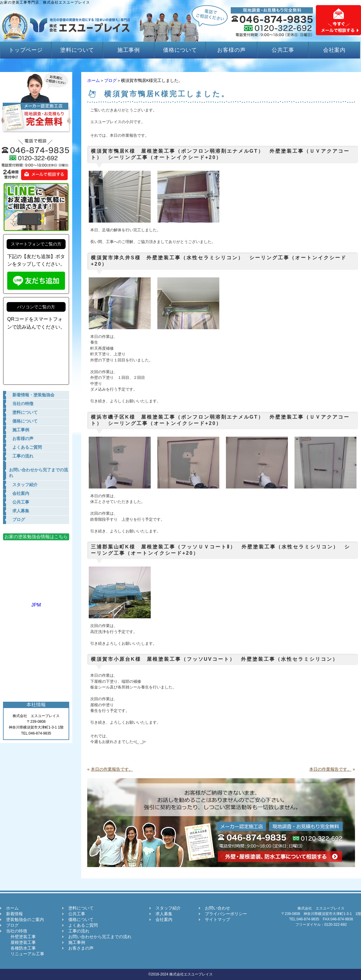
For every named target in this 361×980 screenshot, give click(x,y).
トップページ (26, 50)
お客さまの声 (81, 948)
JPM (36, 602)
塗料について (77, 50)
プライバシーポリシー (226, 914)
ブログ (110, 80)
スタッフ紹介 (168, 908)
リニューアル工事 (25, 954)
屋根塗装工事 (21, 942)
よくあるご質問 (83, 925)
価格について (180, 50)
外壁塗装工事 (21, 937)
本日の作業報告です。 (112, 769)
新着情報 (14, 914)
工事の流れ (79, 931)
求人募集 (164, 914)
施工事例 (129, 50)
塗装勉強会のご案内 (25, 919)
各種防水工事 (21, 948)
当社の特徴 (17, 931)
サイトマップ (218, 919)
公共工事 (283, 50)
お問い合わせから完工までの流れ (100, 937)
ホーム (94, 80)
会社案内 (335, 50)
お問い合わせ (218, 908)
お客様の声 (231, 50)
